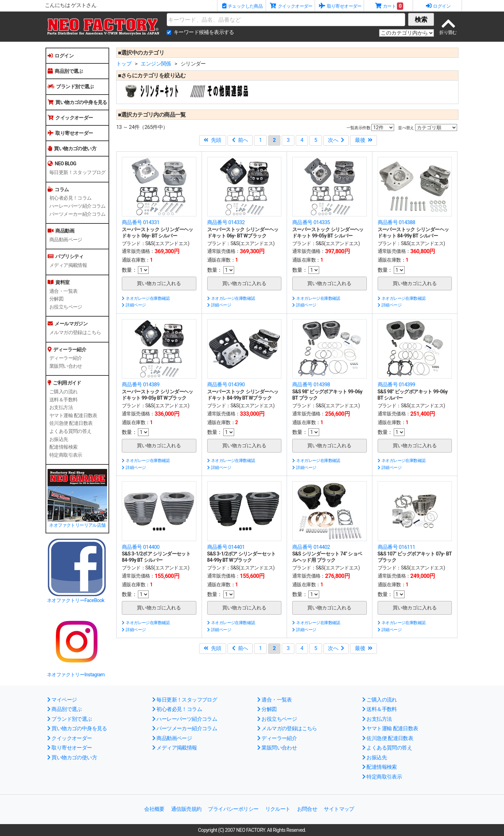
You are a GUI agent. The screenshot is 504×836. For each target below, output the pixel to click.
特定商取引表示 (66, 455)
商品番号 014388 (397, 222)
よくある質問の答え (71, 431)
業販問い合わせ (66, 366)
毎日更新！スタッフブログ (78, 172)
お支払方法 (61, 407)
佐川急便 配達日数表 (71, 423)
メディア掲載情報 (68, 265)
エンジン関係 (156, 64)
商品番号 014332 (226, 222)
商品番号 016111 (397, 547)
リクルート (278, 809)
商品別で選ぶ (65, 71)
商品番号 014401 (226, 547)
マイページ (62, 700)
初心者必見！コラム (71, 198)
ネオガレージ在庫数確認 (146, 298)
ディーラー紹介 (66, 358)
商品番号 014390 (226, 385)
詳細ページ (134, 305)
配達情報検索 (63, 447)
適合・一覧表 (63, 291)
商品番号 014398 (311, 385)
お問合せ (307, 809)
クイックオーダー (70, 118)
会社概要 (154, 809)
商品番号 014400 (141, 547)
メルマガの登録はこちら (75, 332)
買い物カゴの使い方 (72, 148)
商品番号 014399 (397, 385)
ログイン (61, 56)
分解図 (56, 299)
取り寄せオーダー (70, 133)
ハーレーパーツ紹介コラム (78, 206)
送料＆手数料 (63, 400)
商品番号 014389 (141, 385)
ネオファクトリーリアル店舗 (77, 525)
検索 (421, 19)
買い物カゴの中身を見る (77, 102)
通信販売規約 (186, 809)
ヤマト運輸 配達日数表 (73, 415)
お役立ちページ (66, 307)
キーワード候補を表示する (204, 32)
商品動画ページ (66, 240)
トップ (124, 64)
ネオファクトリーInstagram (76, 675)
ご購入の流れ (63, 392)
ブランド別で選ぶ (71, 87)
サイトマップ (339, 809)
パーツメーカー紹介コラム (78, 214)
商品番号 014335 (311, 222)
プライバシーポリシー (233, 809)
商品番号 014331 (141, 222)
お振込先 (59, 439)
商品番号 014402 (311, 547)
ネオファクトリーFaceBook (76, 600)
